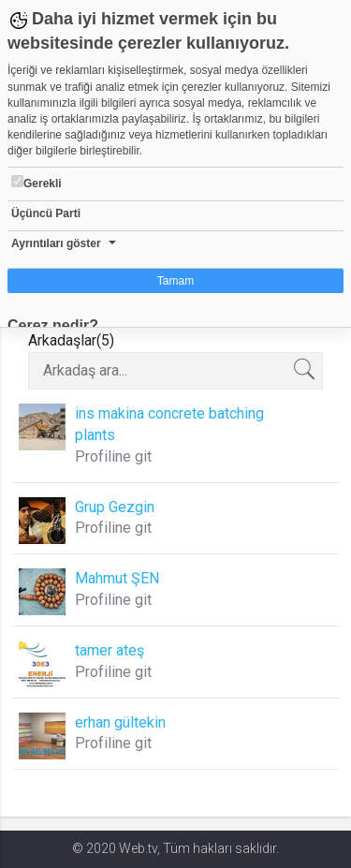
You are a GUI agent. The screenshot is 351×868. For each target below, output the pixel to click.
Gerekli (37, 183)
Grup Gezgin (115, 507)
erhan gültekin (120, 722)
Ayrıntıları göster (56, 243)
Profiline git (113, 456)
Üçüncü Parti (46, 213)
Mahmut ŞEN (117, 578)
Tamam (175, 281)
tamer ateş (110, 650)
